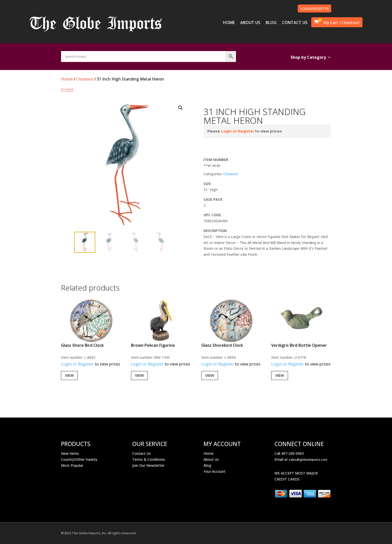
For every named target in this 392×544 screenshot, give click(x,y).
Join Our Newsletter (148, 465)
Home (67, 79)
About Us (211, 459)
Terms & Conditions (149, 459)
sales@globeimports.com (308, 459)
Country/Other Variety (79, 459)
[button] (180, 108)
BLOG (271, 23)
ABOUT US (250, 23)
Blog (207, 465)
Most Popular (72, 465)
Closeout (85, 79)
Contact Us (141, 453)
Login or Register (237, 131)
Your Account (214, 471)
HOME (229, 23)
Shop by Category (308, 58)
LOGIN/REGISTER (314, 9)
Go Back (67, 89)
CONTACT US (295, 23)
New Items (70, 453)
